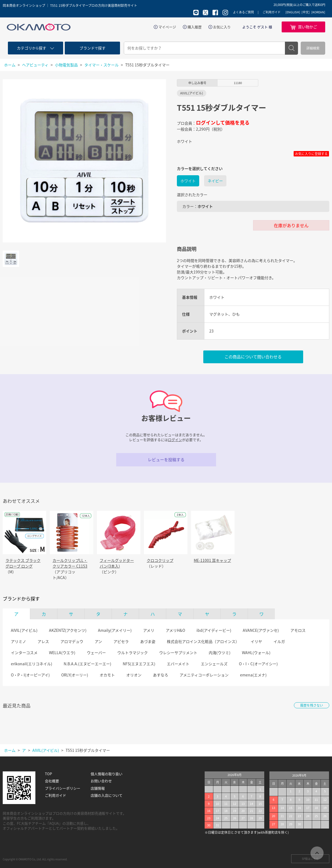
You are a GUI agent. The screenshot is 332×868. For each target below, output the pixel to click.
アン (98, 641)
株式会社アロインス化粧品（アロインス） (203, 641)
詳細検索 (313, 48)
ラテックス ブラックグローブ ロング (23, 563)
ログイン (175, 440)
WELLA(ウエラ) (62, 652)
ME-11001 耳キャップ (212, 560)
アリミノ (19, 641)
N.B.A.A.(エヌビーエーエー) (87, 664)
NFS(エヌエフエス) (139, 664)
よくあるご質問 (243, 12)
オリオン (134, 675)
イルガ (279, 641)
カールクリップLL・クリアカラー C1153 (70, 563)
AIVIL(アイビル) (24, 630)
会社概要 (52, 781)
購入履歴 (195, 27)
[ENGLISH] (293, 12)
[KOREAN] (318, 12)
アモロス (298, 630)
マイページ (167, 27)
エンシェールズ (214, 664)
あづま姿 (148, 641)
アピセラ (121, 641)
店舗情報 (98, 788)
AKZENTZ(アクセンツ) (68, 630)
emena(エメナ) (253, 675)
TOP (48, 774)
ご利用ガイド (272, 12)
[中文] (306, 12)
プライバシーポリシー (63, 788)
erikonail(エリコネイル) (32, 664)
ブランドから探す (21, 599)
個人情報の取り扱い (107, 774)
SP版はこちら (310, 859)
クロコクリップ (160, 560)
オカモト (107, 675)
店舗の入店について (107, 795)
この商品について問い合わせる (253, 357)
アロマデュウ (72, 641)
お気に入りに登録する (311, 154)
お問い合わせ (101, 781)
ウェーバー (96, 652)
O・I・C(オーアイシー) (258, 664)
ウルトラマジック (133, 652)
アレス (43, 641)
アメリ (149, 630)
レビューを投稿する (166, 460)
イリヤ (256, 641)
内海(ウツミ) (220, 652)
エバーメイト (178, 664)
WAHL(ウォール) (256, 652)
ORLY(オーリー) (75, 675)
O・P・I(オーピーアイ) (30, 675)
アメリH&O (175, 630)
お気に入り (222, 27)
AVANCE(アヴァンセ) (261, 630)
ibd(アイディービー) (214, 630)
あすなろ (161, 675)
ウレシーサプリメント (178, 652)
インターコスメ (24, 652)
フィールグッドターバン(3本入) (117, 563)
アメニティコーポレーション (204, 675)
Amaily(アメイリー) (115, 630)
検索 (291, 48)
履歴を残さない (312, 705)
